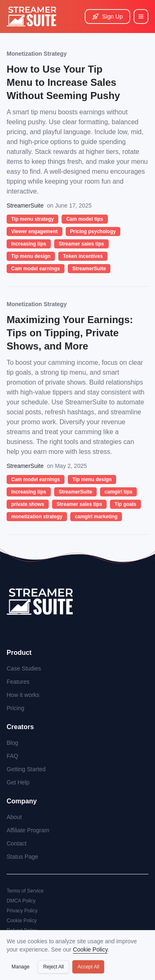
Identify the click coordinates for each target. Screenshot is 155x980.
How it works (23, 695)
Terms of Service (25, 891)
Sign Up (107, 17)
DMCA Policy (21, 901)
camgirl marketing (96, 517)
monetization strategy (37, 517)
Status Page (22, 857)
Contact (17, 843)
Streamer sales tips (81, 244)
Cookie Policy (22, 921)
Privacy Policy (22, 911)
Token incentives (83, 256)
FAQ (12, 756)
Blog (12, 743)
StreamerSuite (89, 269)
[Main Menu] (141, 17)
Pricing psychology (93, 231)
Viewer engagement (35, 231)
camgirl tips (118, 492)
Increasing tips (29, 244)
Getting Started (26, 769)
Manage (20, 967)
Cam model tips (85, 219)
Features (18, 682)
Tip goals (125, 504)
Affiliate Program (28, 830)
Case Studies (24, 668)
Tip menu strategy (32, 219)
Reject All (53, 967)
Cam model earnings (36, 269)
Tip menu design (31, 256)
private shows (28, 504)
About (14, 817)
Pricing (15, 708)
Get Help (18, 782)
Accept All (88, 967)
